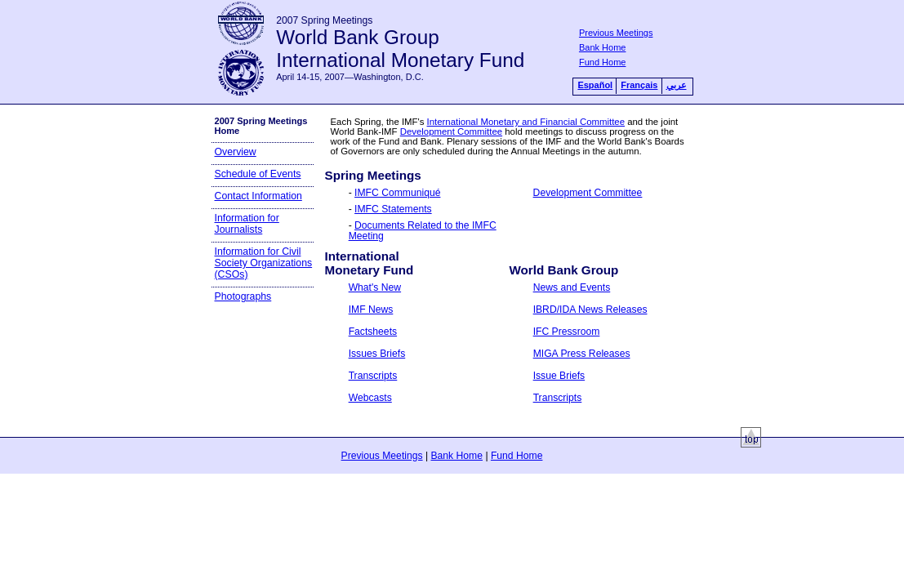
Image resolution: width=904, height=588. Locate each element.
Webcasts (370, 398)
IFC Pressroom (567, 332)
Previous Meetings (616, 33)
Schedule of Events (258, 174)
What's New (375, 287)
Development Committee (451, 131)
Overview (236, 152)
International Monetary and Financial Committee (526, 122)
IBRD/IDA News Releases (590, 310)
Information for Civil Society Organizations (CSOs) (264, 263)
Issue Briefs (559, 376)
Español (595, 85)
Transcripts (373, 376)
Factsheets (373, 332)
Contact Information (258, 196)
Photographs (243, 296)
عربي (677, 85)
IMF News (371, 310)
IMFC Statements (393, 209)
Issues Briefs (377, 354)
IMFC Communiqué (397, 193)
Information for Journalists (247, 224)
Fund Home (602, 62)
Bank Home (602, 47)
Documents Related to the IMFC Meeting (423, 231)
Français (639, 85)
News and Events (572, 287)
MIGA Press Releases (582, 354)
